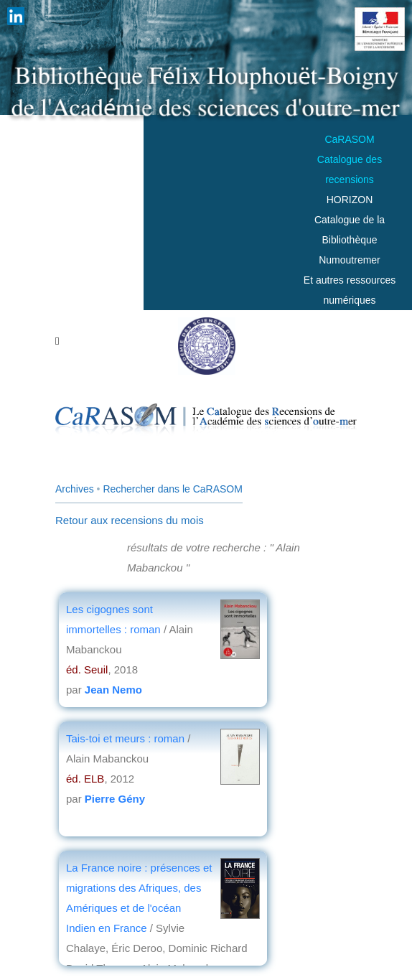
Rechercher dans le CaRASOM (173, 489)
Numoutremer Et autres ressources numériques (350, 280)
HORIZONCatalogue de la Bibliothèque (350, 220)
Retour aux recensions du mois (130, 520)
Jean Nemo (113, 690)
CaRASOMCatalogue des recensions (350, 159)
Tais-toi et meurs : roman (125, 738)
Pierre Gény (115, 799)
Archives (75, 489)
